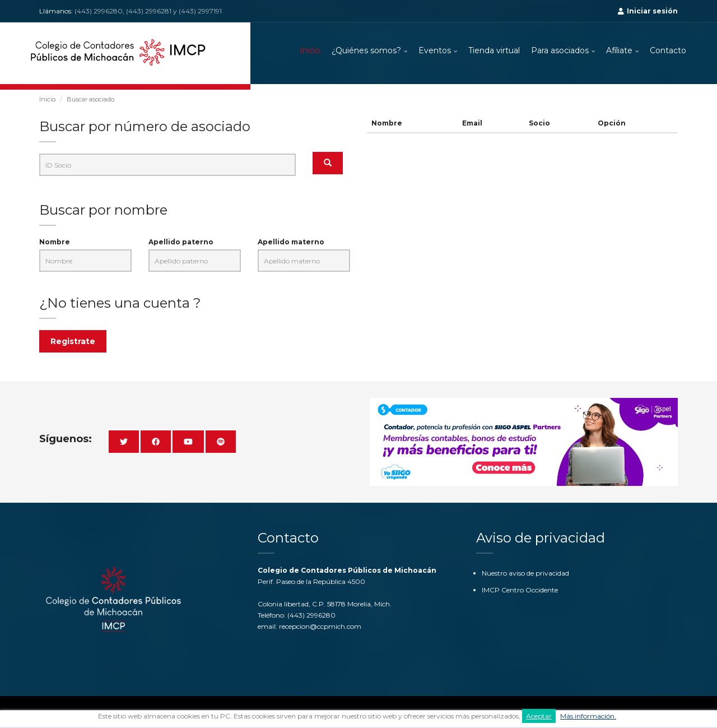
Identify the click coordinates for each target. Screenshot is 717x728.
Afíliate (619, 50)
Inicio (310, 50)
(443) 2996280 (311, 615)
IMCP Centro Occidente (520, 590)
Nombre (55, 242)
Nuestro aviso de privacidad (525, 573)
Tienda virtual (494, 50)
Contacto (668, 50)
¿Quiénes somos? (366, 50)
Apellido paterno (181, 242)
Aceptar (539, 716)
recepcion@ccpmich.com (320, 626)
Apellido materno (291, 242)
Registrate (73, 341)
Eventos (435, 50)
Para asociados (560, 50)
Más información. (588, 716)
